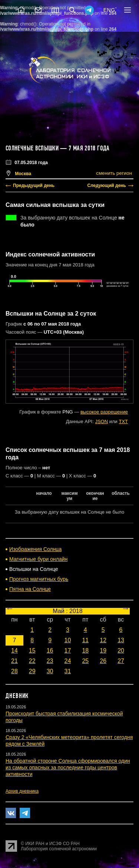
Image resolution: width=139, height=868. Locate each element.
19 (103, 651)
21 (14, 661)
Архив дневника (22, 791)
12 (103, 640)
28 (14, 671)
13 (121, 640)
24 (68, 661)
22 (32, 661)
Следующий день (107, 185)
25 (85, 661)
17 (68, 651)
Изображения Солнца (35, 549)
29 (32, 671)
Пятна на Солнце (30, 589)
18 (85, 651)
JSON (101, 421)
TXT (123, 421)
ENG (109, 10)
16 (50, 651)
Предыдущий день (34, 185)
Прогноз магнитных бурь (39, 579)
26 (103, 661)
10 (68, 640)
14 (14, 651)
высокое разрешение (104, 412)
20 (121, 651)
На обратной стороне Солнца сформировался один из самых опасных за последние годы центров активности (68, 767)
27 (121, 661)
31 (68, 671)
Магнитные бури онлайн (38, 559)
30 (50, 671)
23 (50, 661)
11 (85, 640)
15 (32, 651)
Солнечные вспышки (32, 148)
